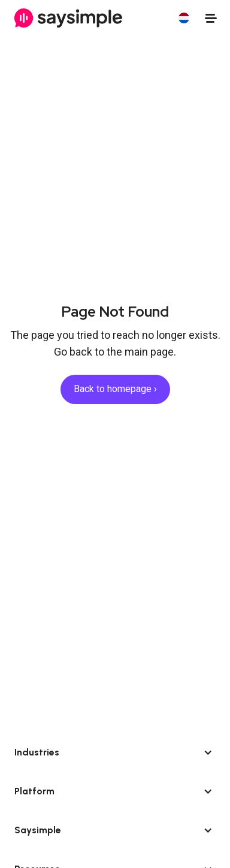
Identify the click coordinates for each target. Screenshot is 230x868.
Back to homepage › (115, 389)
